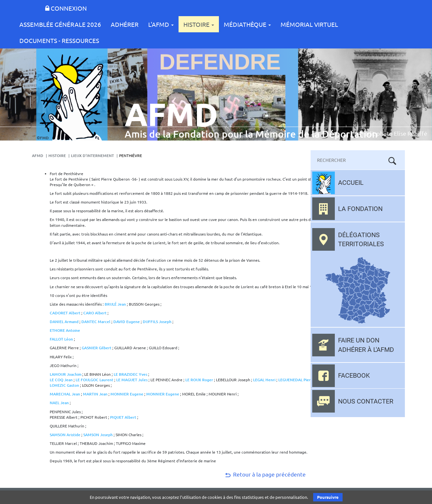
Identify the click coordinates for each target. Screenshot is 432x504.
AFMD (38, 156)
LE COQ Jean (61, 380)
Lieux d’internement (93, 156)
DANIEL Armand (64, 322)
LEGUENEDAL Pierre (297, 380)
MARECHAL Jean (65, 394)
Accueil (351, 183)
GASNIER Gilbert (97, 348)
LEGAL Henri (265, 380)
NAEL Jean (60, 403)
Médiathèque (247, 24)
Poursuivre (328, 497)
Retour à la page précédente (265, 474)
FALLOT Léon (61, 339)
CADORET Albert (65, 313)
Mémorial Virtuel (309, 24)
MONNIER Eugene (127, 394)
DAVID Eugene (127, 322)
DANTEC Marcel (96, 322)
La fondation (360, 209)
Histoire (199, 24)
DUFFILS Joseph (157, 322)
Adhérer (125, 24)
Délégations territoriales (361, 240)
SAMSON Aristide (65, 435)
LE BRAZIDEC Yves (130, 374)
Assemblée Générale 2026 (60, 24)
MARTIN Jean (96, 394)
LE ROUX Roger (199, 380)
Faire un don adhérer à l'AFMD (366, 345)
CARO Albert (95, 313)
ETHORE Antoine (65, 330)
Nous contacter (366, 401)
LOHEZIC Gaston (64, 385)
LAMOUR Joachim (66, 374)
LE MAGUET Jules (132, 380)
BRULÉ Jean (115, 304)
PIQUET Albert (123, 417)
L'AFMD (161, 24)
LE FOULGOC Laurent (94, 380)
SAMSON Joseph (98, 435)
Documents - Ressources (59, 40)
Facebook (354, 375)
